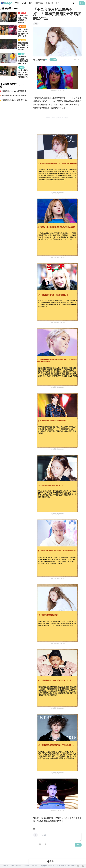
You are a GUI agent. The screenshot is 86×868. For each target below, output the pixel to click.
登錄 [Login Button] (82, 3)
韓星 (31, 3)
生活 (57, 3)
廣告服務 (35, 866)
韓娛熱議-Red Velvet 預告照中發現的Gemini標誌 (16, 91)
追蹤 (53, 60)
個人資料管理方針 (16, 866)
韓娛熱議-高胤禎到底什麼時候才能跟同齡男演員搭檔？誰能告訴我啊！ (16, 100)
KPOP (24, 3)
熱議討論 (49, 3)
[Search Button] (73, 3)
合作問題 (27, 866)
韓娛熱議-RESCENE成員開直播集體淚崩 (16, 95)
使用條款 (5, 866)
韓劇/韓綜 (39, 3)
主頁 (17, 3)
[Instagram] (83, 866)
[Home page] (7, 3)
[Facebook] (78, 866)
